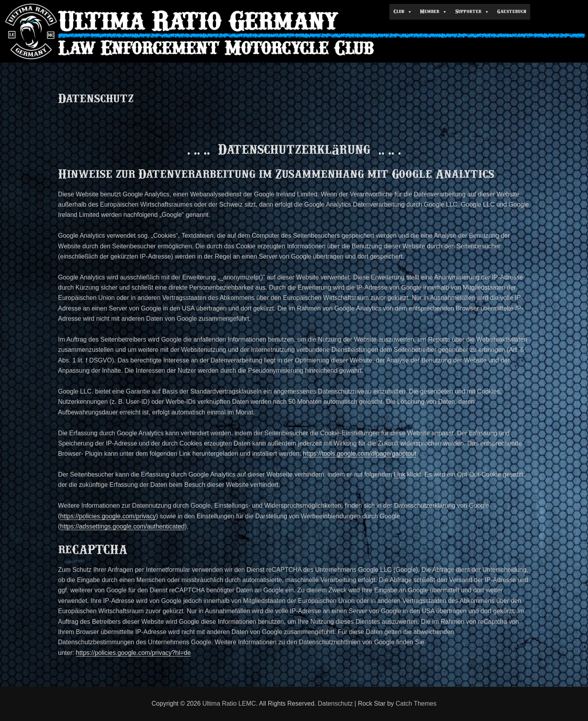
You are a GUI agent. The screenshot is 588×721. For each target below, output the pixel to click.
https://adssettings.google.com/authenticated (123, 526)
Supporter (472, 12)
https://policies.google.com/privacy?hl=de (133, 653)
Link (399, 474)
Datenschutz (335, 703)
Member (434, 12)
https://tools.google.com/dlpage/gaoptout (359, 454)
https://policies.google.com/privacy (108, 516)
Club (403, 12)
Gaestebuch (512, 12)
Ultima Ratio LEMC (229, 703)
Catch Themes (416, 703)
